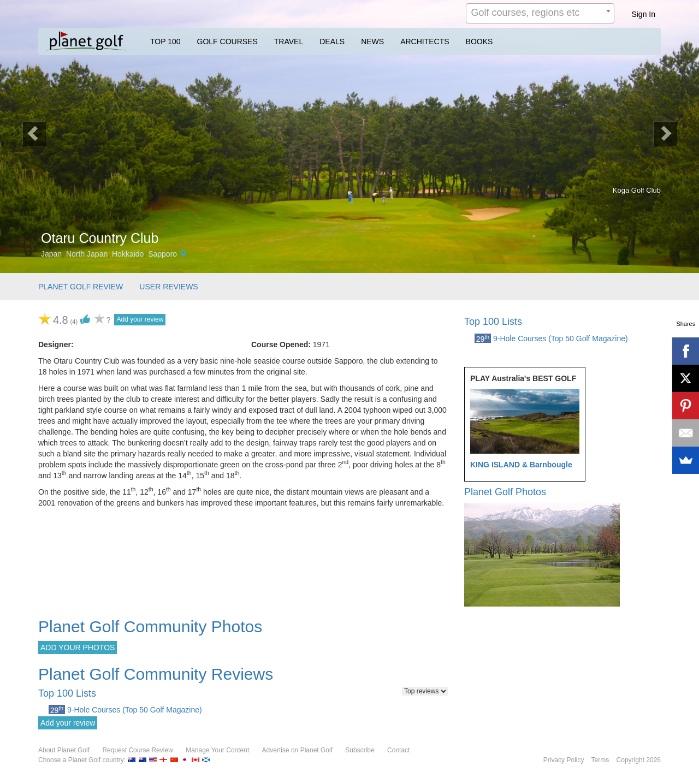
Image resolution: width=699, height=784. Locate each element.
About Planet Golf (64, 750)
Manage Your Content (217, 750)
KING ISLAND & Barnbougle (521, 465)
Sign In (643, 14)
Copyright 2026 (639, 760)
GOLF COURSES (227, 41)
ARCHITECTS (425, 41)
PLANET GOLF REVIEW (81, 287)
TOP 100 (165, 41)
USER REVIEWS (168, 287)
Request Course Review (137, 750)
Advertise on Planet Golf (297, 750)
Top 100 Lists (493, 322)
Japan (51, 254)
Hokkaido (128, 254)
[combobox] (540, 13)
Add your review (140, 319)
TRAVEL (289, 41)
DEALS (332, 41)
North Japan (87, 254)
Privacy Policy (564, 760)
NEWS (372, 41)
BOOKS (479, 41)
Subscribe (360, 750)
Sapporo (162, 254)
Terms (600, 760)
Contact (398, 750)
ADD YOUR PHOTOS (78, 648)
